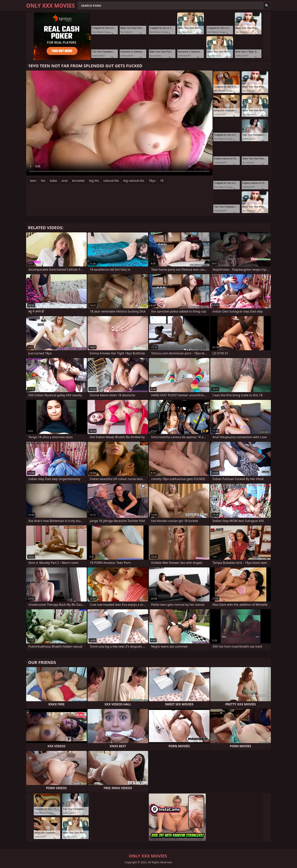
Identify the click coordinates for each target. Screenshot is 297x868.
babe (53, 181)
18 (162, 181)
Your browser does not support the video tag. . (119, 123)
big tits (94, 181)
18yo (152, 181)
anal (65, 181)
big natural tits (134, 181)
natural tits (111, 181)
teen (33, 181)
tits (43, 181)
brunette (78, 181)
